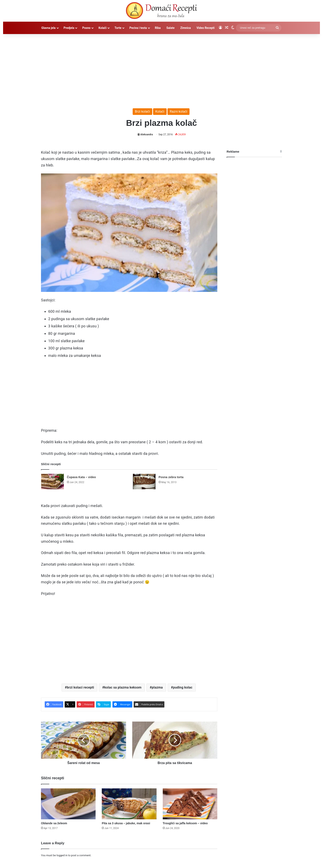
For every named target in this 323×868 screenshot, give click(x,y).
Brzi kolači (142, 111)
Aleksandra (147, 134)
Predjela (69, 28)
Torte (118, 28)
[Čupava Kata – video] (53, 482)
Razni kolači (178, 111)
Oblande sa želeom (54, 823)
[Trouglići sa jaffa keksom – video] (190, 804)
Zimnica (185, 28)
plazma (157, 687)
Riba (158, 28)
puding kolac (183, 687)
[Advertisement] (161, 69)
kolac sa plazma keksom (123, 687)
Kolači (102, 28)
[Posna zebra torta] (144, 482)
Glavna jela (49, 28)
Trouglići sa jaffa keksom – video (185, 823)
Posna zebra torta (171, 477)
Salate (171, 28)
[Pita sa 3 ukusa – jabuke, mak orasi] (129, 804)
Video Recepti (205, 28)
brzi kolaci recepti (81, 687)
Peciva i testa (138, 28)
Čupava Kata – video (81, 477)
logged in (62, 855)
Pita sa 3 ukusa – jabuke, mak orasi (126, 823)
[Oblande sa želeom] (68, 804)
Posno (86, 28)
